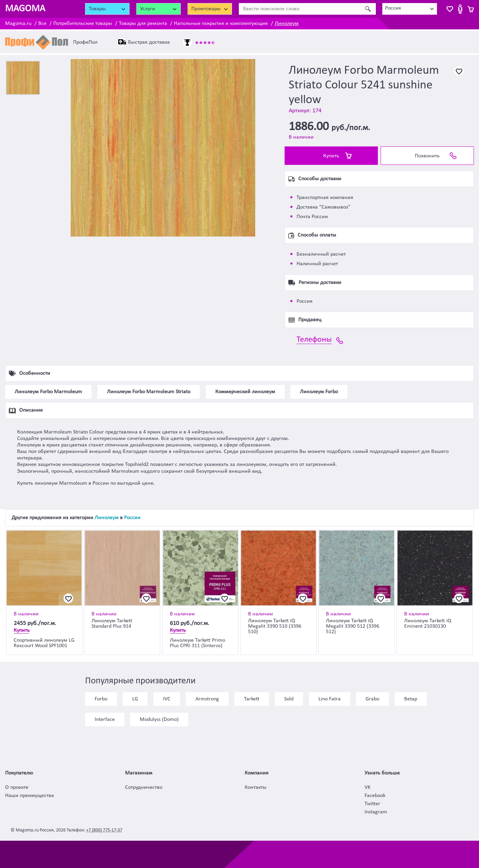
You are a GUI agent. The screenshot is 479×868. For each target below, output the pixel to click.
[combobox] (410, 9)
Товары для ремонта (143, 24)
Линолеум (287, 24)
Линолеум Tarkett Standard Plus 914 (112, 624)
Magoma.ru (18, 24)
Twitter (372, 804)
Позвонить (427, 156)
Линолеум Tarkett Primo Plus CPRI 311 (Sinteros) (197, 643)
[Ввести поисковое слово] (300, 9)
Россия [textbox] (393, 8)
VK (367, 787)
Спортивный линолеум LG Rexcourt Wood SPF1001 (44, 643)
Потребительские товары (83, 24)
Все (42, 24)
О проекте (17, 787)
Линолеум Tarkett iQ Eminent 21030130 (428, 624)
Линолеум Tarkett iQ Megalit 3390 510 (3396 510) (275, 626)
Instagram (376, 812)
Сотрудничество (144, 787)
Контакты (256, 787)
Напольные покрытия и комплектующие (221, 24)
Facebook (375, 796)
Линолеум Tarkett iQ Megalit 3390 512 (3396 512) (353, 626)
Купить (331, 156)
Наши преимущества (30, 796)
